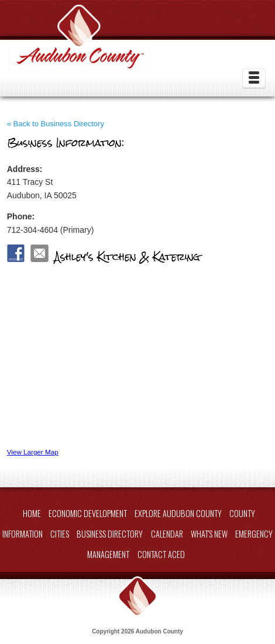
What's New (209, 534)
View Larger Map (33, 452)
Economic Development (88, 513)
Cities (60, 534)
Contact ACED (161, 554)
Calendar (167, 534)
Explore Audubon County (178, 513)
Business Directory (110, 534)
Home (32, 513)
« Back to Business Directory (56, 124)
